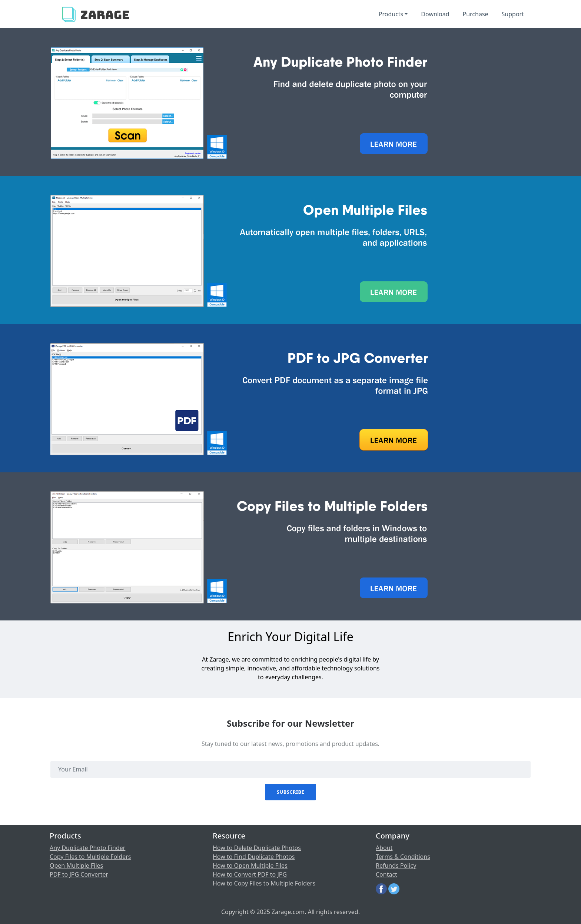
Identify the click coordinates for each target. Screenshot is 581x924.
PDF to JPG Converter (79, 874)
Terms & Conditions (403, 857)
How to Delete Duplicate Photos (257, 848)
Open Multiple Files (76, 866)
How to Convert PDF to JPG (250, 874)
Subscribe (290, 792)
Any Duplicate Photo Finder (87, 848)
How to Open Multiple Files (250, 866)
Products (391, 14)
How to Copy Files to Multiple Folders (264, 883)
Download (435, 14)
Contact (386, 874)
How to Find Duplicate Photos (254, 857)
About (384, 848)
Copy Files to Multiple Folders (90, 857)
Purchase (475, 14)
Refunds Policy (396, 866)
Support (513, 14)
